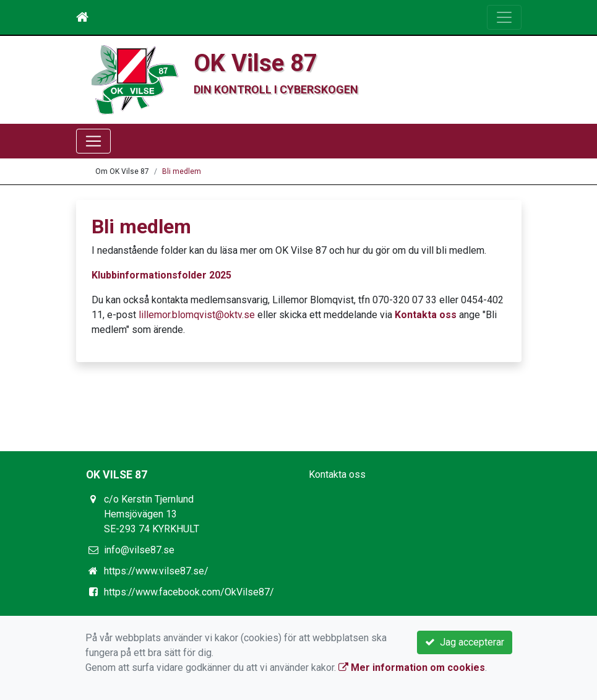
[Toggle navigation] (504, 17)
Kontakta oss (426, 315)
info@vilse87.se (139, 550)
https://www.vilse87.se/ (156, 571)
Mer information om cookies (412, 668)
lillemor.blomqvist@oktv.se (197, 315)
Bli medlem (182, 171)
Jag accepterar (465, 642)
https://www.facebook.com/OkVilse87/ (189, 592)
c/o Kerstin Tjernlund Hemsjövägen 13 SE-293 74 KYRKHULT (152, 514)
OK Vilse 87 (256, 63)
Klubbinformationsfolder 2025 (161, 275)
